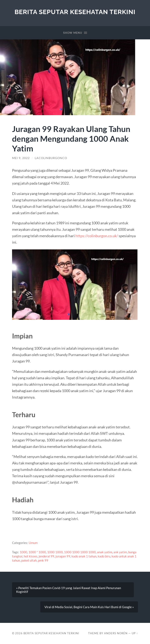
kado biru (104, 556)
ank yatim (120, 552)
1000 (23, 552)
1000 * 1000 (37, 552)
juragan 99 (63, 556)
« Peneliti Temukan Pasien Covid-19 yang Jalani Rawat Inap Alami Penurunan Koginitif (69, 590)
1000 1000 (55, 552)
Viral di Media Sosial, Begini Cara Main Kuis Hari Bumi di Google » (89, 607)
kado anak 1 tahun (84, 556)
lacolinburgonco (51, 158)
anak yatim (105, 552)
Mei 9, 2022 (21, 158)
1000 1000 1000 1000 (80, 552)
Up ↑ (135, 633)
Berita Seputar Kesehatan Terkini (75, 12)
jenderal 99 (46, 556)
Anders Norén (116, 633)
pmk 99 (43, 560)
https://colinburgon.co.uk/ (97, 236)
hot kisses (31, 556)
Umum (33, 543)
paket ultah (29, 560)
